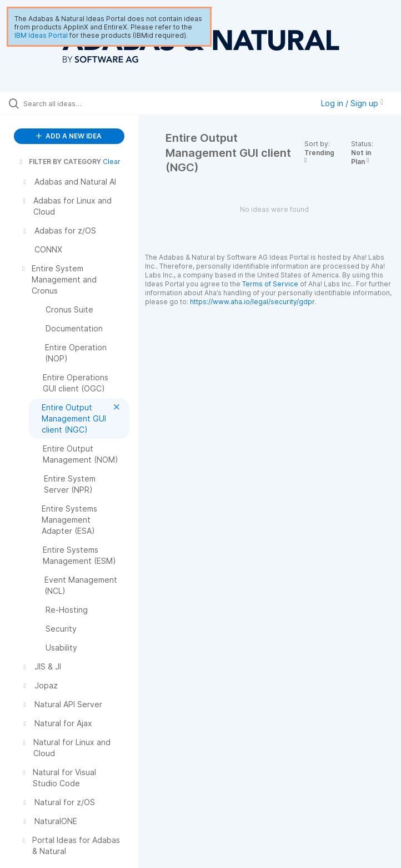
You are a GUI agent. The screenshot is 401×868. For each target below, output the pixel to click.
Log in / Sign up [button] (352, 103)
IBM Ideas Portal (41, 35)
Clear (112, 162)
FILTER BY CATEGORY (59, 162)
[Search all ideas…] (75, 103)
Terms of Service (270, 284)
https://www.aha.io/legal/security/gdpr (252, 302)
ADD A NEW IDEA (69, 136)
